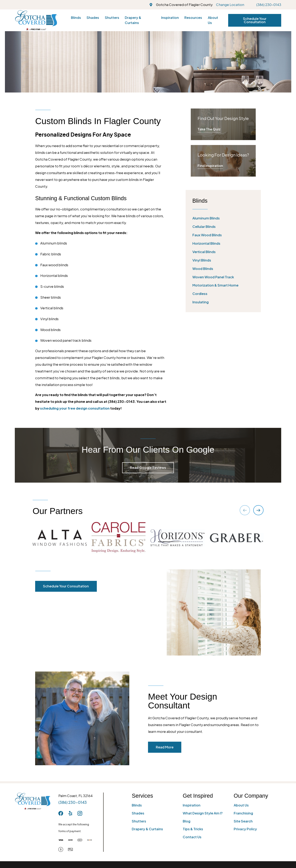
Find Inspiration (210, 166)
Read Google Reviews (148, 468)
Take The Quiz (209, 129)
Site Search (243, 821)
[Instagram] (80, 813)
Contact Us (192, 837)
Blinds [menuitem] (76, 18)
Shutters (139, 821)
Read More (170, 747)
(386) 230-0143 (269, 5)
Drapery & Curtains (147, 829)
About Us (241, 805)
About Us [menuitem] (213, 20)
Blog (187, 821)
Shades (138, 813)
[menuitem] (223, 218)
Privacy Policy (245, 829)
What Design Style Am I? (203, 813)
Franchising (243, 813)
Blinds (137, 805)
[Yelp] (70, 813)
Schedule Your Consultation (255, 20)
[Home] (36, 20)
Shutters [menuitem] (112, 18)
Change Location (230, 5)
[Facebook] (61, 813)
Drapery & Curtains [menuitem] (133, 20)
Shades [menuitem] (93, 18)
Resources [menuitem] (193, 18)
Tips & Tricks (193, 829)
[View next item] (258, 510)
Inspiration (192, 805)
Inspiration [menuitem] (170, 18)
